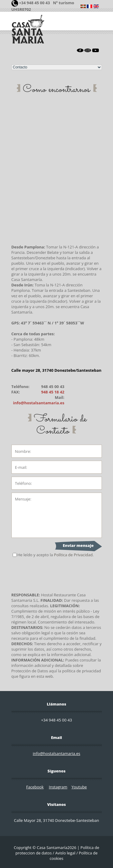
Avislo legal (65, 853)
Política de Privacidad (73, 555)
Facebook (35, 787)
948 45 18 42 (53, 392)
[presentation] (57, 575)
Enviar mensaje (78, 545)
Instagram (58, 787)
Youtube (79, 787)
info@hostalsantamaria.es (39, 403)
